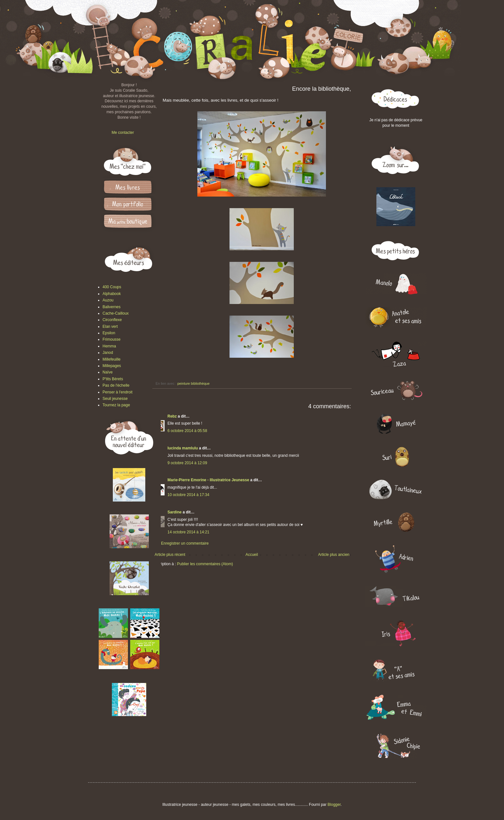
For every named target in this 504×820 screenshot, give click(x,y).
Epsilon (109, 333)
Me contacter (123, 133)
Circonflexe (112, 320)
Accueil (252, 555)
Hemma (109, 346)
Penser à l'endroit (117, 392)
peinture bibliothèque (194, 383)
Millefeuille (112, 359)
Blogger (334, 805)
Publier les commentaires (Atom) (205, 564)
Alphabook (112, 294)
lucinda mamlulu (183, 448)
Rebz (172, 416)
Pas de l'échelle (116, 385)
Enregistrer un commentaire (185, 543)
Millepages (112, 366)
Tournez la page (116, 405)
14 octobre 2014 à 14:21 (188, 532)
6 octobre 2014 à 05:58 (187, 431)
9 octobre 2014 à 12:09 (187, 463)
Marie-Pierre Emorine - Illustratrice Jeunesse (208, 480)
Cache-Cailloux (116, 313)
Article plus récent (170, 555)
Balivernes (112, 307)
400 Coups (112, 287)
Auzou (108, 300)
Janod (108, 353)
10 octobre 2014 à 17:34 (188, 495)
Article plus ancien (334, 555)
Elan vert (110, 327)
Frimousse (112, 339)
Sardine (175, 512)
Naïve (108, 372)
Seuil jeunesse (115, 399)
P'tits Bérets (113, 379)
